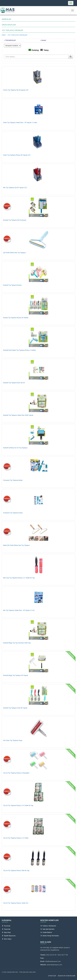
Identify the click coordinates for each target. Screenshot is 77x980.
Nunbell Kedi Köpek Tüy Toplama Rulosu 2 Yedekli (19, 350)
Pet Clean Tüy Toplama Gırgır (13, 740)
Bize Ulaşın (7, 939)
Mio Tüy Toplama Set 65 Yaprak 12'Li (15, 188)
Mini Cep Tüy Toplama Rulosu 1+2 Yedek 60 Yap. (19, 578)
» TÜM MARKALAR (10, 40)
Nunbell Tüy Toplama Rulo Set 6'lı (14, 383)
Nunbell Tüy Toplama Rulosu (12, 285)
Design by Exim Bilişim (67, 976)
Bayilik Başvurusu (9, 936)
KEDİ (4, 35)
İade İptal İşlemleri (47, 929)
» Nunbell (43, 40)
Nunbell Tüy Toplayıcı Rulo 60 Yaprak (15, 708)
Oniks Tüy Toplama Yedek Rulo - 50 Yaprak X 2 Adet (20, 123)
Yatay (46, 50)
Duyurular (6, 929)
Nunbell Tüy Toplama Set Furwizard (15, 220)
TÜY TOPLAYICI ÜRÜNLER (17, 35)
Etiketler (52, 976)
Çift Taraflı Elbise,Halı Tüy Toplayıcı (15, 253)
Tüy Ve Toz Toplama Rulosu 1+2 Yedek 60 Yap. (18, 806)
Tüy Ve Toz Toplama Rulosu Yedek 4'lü (16, 903)
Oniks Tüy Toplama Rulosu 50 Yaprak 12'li (17, 155)
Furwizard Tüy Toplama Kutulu (13, 513)
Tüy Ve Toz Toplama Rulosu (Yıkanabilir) (16, 773)
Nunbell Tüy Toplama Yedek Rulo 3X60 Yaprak (18, 415)
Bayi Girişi (6, 932)
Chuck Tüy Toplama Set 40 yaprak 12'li (16, 90)
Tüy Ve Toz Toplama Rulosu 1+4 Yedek (16, 838)
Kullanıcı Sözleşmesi (48, 926)
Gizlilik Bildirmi (46, 932)
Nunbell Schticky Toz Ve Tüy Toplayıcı (15, 448)
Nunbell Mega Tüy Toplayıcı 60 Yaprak (16, 675)
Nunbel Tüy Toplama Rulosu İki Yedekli (16, 318)
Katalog (35, 50)
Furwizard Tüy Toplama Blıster (13, 480)
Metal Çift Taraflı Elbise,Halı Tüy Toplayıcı (17, 545)
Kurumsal (6, 926)
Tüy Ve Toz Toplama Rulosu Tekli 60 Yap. (16, 871)
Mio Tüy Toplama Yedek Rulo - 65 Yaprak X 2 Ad (19, 610)
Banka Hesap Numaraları (50, 936)
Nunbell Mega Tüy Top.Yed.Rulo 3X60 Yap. (17, 643)
